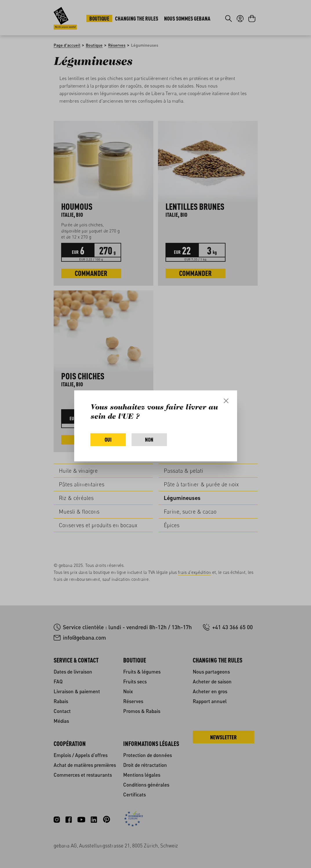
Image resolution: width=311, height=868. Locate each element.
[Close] (226, 401)
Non (149, 440)
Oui (108, 440)
